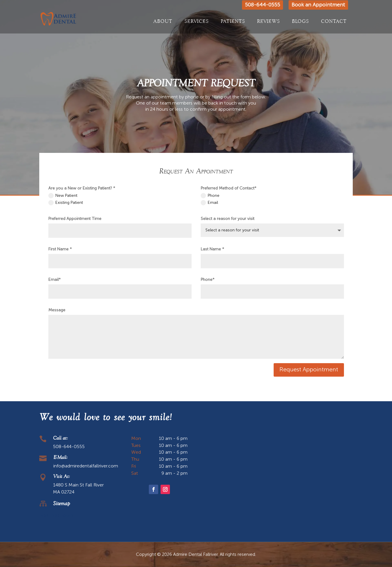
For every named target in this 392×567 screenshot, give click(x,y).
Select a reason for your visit (227, 219)
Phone (210, 196)
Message (57, 310)
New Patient (63, 196)
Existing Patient (66, 203)
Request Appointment (309, 370)
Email (209, 203)
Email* (54, 280)
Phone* (208, 280)
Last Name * (212, 249)
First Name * (60, 249)
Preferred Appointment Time (75, 219)
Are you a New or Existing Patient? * (82, 188)
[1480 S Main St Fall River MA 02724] (279, 479)
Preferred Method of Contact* (229, 188)
